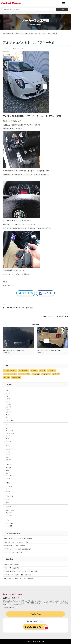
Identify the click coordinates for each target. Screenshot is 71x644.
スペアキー (51, 371)
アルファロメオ (18, 48)
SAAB (8, 502)
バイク (8, 520)
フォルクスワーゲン (12, 449)
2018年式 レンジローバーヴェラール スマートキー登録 (20, 571)
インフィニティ (10, 420)
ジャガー (9, 478)
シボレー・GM (10, 433)
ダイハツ (9, 404)
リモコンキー (46, 374)
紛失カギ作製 (16, 377)
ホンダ (8, 399)
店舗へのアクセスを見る (10, 608)
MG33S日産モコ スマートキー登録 (14, 545)
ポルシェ (9, 452)
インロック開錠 (23, 371)
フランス (8, 483)
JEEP (8, 439)
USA (7, 425)
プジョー (9, 489)
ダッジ (8, 436)
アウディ (9, 460)
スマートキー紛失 (24, 374)
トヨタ (8, 394)
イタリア (8, 507)
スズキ (8, 402)
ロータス (9, 468)
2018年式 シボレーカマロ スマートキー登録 (17, 575)
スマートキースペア (10, 374)
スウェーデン (10, 496)
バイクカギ (36, 374)
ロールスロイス (10, 476)
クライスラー (10, 441)
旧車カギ (7, 377)
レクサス (9, 407)
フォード (9, 428)
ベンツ (8, 455)
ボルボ (8, 500)
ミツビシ (9, 412)
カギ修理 (34, 371)
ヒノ (7, 417)
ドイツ (8, 446)
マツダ (8, 410)
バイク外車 (9, 526)
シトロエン (9, 486)
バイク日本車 (10, 523)
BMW (8, 457)
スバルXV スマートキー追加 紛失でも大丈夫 (17, 549)
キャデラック (10, 431)
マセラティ (9, 513)
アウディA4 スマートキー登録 (13, 552)
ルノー (8, 492)
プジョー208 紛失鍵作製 (11, 568)
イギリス (8, 464)
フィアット (9, 515)
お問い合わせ (36, 614)
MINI (7, 470)
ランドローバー (10, 473)
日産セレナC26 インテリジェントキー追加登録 (18, 539)
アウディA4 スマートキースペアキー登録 (16, 542)
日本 (7, 390)
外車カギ (56, 374)
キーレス (42, 371)
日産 (7, 396)
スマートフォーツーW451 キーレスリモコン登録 (18, 578)
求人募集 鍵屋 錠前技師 (11, 564)
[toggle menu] (64, 3)
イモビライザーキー (10, 371)
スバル (8, 415)
